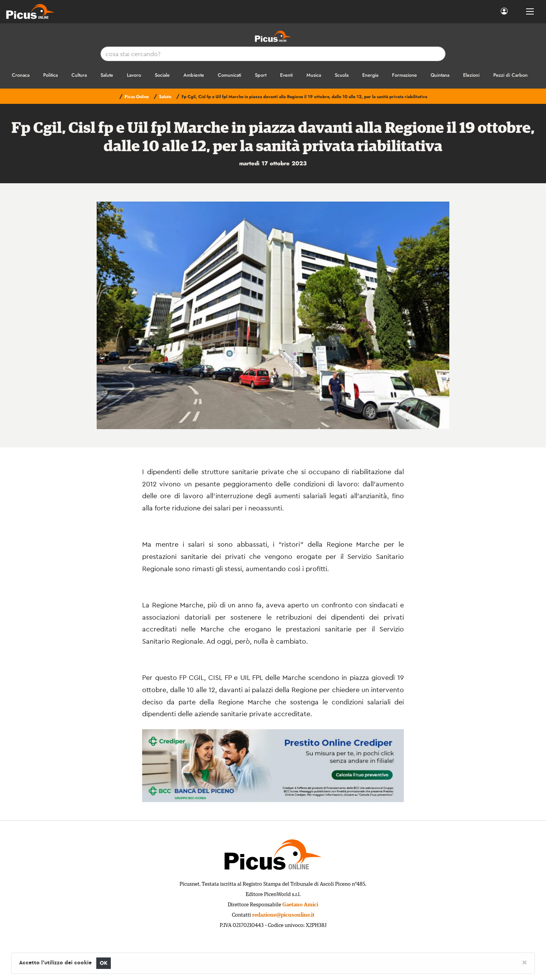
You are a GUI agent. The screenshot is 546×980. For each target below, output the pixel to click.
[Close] (524, 962)
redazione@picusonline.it (283, 915)
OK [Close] (104, 963)
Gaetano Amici (300, 905)
